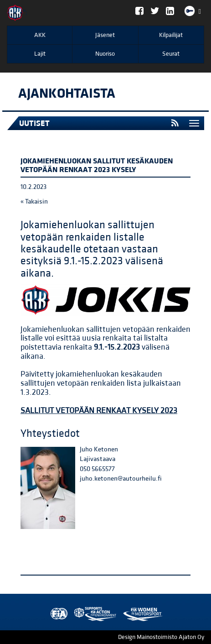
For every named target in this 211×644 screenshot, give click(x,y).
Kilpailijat (171, 35)
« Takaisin (34, 202)
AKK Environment (75, 614)
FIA (57, 614)
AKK (40, 35)
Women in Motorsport (93, 614)
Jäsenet (105, 35)
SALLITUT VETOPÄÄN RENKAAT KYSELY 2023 (99, 411)
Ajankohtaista (67, 94)
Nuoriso (105, 54)
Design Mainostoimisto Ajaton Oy (161, 637)
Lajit (40, 54)
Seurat (171, 54)
